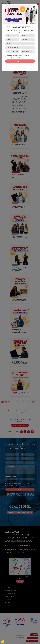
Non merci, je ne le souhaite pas (14, 57)
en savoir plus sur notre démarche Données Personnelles (20, 67)
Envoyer (20, 61)
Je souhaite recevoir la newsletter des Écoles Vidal (18, 55)
